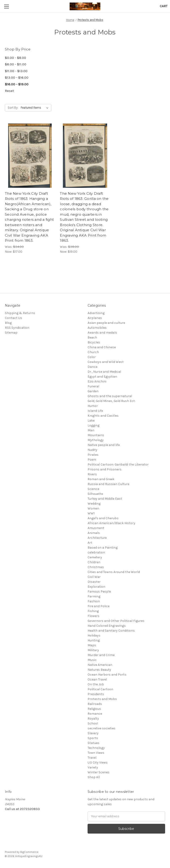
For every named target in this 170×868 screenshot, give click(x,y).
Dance (92, 367)
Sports (93, 738)
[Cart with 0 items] (164, 6)
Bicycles (94, 342)
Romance (95, 714)
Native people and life (104, 445)
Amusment (96, 528)
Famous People (99, 592)
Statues (93, 743)
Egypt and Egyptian (102, 377)
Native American (100, 665)
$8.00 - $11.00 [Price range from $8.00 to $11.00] (16, 64)
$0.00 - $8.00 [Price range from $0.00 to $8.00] (15, 58)
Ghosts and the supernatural (110, 396)
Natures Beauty (99, 670)
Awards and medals (102, 333)
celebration (96, 552)
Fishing (93, 611)
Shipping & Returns (20, 313)
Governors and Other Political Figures (116, 621)
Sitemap (11, 333)
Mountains (96, 435)
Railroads (95, 704)
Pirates (93, 455)
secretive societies (102, 728)
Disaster (94, 582)
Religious (94, 709)
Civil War (94, 577)
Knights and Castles (103, 416)
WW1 (91, 513)
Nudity (92, 450)
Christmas (96, 567)
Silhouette (95, 494)
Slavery (93, 733)
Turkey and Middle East (105, 499)
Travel (92, 758)
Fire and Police (99, 606)
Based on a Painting (103, 548)
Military (93, 650)
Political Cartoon (100, 689)
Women (93, 508)
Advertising (96, 313)
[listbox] (36, 108)
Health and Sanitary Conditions (111, 631)
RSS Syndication (17, 328)
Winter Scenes (99, 772)
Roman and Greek (101, 479)
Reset (9, 91)
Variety (93, 767)
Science (93, 489)
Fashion (94, 601)
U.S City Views (98, 762)
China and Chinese (102, 347)
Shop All (94, 777)
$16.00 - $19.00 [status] (17, 84)
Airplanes (95, 318)
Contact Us (14, 318)
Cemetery (95, 557)
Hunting (94, 640)
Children (94, 562)
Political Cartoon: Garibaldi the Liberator (118, 464)
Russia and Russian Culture (108, 484)
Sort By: (13, 108)
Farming (94, 596)
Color (92, 357)
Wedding (94, 504)
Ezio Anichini (97, 381)
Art (90, 543)
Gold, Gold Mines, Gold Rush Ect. (111, 401)
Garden (93, 391)
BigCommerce (29, 852)
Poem (92, 460)
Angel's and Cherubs (103, 518)
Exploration (96, 587)
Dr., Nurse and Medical (104, 372)
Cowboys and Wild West (106, 362)
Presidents (96, 694)
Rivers (92, 474)
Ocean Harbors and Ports (107, 675)
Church (93, 352)
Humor (93, 406)
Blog (8, 323)
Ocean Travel (97, 679)
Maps (92, 645)
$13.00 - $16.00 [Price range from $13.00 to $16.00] (17, 77)
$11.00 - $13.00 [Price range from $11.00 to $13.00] (16, 71)
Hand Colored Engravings (107, 626)
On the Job (96, 684)
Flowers (93, 616)
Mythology (96, 440)
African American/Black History (111, 523)
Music (92, 660)
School (93, 723)
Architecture (97, 538)
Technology (96, 748)
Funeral (93, 386)
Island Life (95, 411)
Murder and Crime (101, 655)
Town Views (96, 753)
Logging (93, 425)
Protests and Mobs (102, 699)
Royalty (93, 719)
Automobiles (97, 328)
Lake (91, 421)
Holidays (94, 635)
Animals (94, 533)
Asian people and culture (106, 323)
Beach (92, 337)
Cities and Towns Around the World (114, 572)
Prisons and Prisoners (105, 469)
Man (91, 430)
